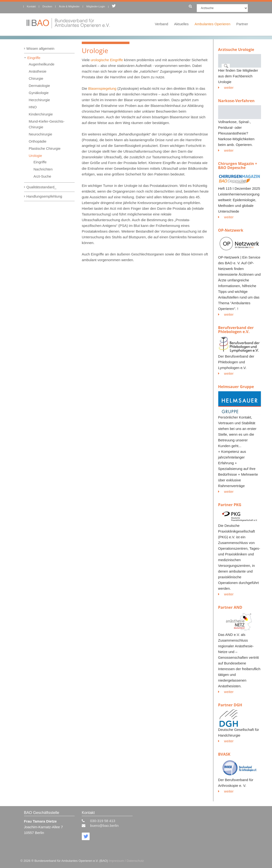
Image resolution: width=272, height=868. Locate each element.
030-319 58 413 (103, 821)
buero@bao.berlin (104, 826)
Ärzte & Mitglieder (69, 6)
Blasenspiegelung (102, 88)
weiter (226, 87)
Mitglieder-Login (96, 6)
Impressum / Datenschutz (126, 861)
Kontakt (31, 6)
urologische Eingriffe (107, 60)
